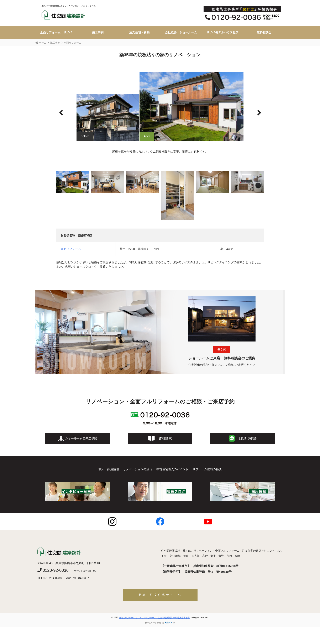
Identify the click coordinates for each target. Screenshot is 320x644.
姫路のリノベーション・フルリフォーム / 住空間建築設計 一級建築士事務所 (154, 618)
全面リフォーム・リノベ (56, 32)
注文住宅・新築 (139, 32)
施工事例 (98, 32)
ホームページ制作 (153, 623)
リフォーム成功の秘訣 (207, 469)
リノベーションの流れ (138, 469)
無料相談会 (264, 32)
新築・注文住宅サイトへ (160, 595)
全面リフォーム (71, 249)
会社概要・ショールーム (181, 32)
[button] (259, 113)
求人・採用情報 (109, 469)
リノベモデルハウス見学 (222, 32)
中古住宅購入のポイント (172, 469)
